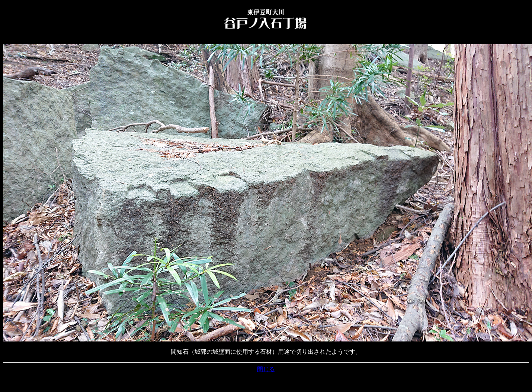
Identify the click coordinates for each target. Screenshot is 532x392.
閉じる (266, 369)
